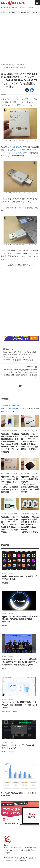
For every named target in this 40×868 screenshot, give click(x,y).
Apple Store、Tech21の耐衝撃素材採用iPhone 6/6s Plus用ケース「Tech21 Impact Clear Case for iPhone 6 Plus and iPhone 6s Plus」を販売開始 (20, 372)
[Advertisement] (20, 37)
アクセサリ (13, 13)
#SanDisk (7, 67)
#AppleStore (15, 67)
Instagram (22, 8)
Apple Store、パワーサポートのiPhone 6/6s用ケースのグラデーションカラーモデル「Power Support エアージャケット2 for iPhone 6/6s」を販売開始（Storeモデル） (20, 354)
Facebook (7, 8)
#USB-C (22, 67)
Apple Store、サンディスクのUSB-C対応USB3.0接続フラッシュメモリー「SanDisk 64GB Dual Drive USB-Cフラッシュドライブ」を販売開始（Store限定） (19, 80)
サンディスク (18, 147)
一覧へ (20, 386)
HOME (3, 13)
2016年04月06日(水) (7, 65)
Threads (15, 8)
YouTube (30, 8)
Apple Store (5, 147)
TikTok (37, 8)
